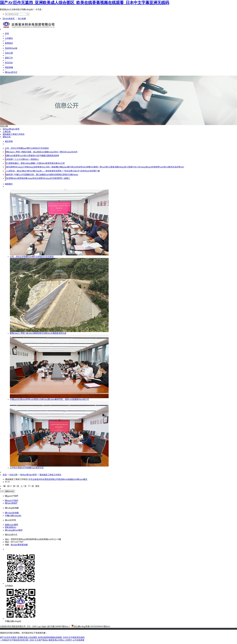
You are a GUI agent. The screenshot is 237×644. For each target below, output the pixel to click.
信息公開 (9, 53)
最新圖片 (9, 184)
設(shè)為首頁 (9, 19)
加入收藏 (22, 19)
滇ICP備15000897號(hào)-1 (59, 626)
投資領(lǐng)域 (11, 48)
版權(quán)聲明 (11, 525)
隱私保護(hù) (11, 527)
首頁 (7, 34)
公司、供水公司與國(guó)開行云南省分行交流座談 (27, 148)
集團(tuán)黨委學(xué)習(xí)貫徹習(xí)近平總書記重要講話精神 (32, 156)
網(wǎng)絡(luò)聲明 (14, 530)
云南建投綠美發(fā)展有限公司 (23, 629)
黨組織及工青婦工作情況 (50, 475)
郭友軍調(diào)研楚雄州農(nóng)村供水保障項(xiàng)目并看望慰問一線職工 (37, 178)
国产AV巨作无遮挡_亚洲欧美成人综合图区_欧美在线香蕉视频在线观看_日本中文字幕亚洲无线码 (85, 3)
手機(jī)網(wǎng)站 (13, 516)
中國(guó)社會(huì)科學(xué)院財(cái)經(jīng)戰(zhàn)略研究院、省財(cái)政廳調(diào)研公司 (49, 399)
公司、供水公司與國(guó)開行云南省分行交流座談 (32, 257)
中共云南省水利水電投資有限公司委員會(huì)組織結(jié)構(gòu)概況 (58, 479)
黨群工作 (9, 58)
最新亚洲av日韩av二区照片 (60, 640)
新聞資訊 (9, 43)
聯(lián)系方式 (11, 72)
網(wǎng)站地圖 (12, 513)
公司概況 (9, 38)
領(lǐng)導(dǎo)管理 (28, 475)
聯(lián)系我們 (11, 503)
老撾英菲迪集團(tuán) (47, 629)
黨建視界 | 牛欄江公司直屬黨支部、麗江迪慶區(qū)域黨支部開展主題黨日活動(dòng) (42, 175)
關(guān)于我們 (11, 501)
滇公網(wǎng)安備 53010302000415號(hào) (91, 626)
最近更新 (9, 141)
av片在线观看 (78, 640)
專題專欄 (9, 67)
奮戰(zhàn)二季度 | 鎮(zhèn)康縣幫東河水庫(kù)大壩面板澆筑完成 (38, 333)
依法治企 (9, 63)
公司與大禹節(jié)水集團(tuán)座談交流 (27, 468)
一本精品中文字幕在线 (10, 640)
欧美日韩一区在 (27, 640)
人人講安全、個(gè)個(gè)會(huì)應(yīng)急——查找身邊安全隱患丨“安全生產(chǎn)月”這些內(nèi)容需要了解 (52, 171)
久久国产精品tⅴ (41, 640)
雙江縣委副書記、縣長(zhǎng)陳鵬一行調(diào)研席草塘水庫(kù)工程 (35, 163)
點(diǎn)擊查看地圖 (19, 545)
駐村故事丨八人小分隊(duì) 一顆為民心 (22, 159)
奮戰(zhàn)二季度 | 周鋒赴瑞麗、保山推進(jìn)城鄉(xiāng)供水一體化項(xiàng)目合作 (41, 152)
